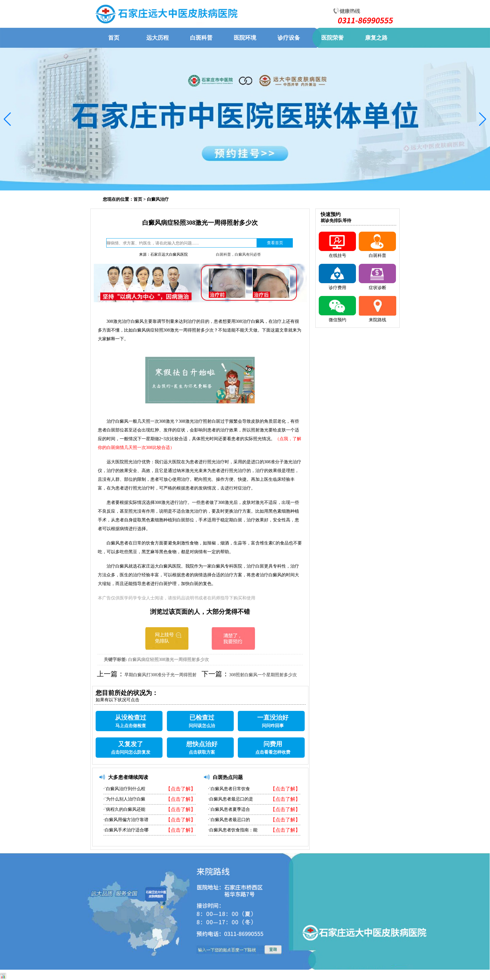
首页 (138, 199)
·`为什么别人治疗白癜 (124, 799)
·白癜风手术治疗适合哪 (126, 830)
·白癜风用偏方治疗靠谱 (126, 820)
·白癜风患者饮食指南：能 (233, 830)
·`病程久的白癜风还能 (124, 809)
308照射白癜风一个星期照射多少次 (263, 675)
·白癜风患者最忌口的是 (231, 799)
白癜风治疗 (158, 199)
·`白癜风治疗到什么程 (124, 789)
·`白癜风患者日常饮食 (229, 789)
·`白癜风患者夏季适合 (229, 809)
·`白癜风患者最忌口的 (229, 820)
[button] (7, 119)
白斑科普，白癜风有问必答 (238, 254)
